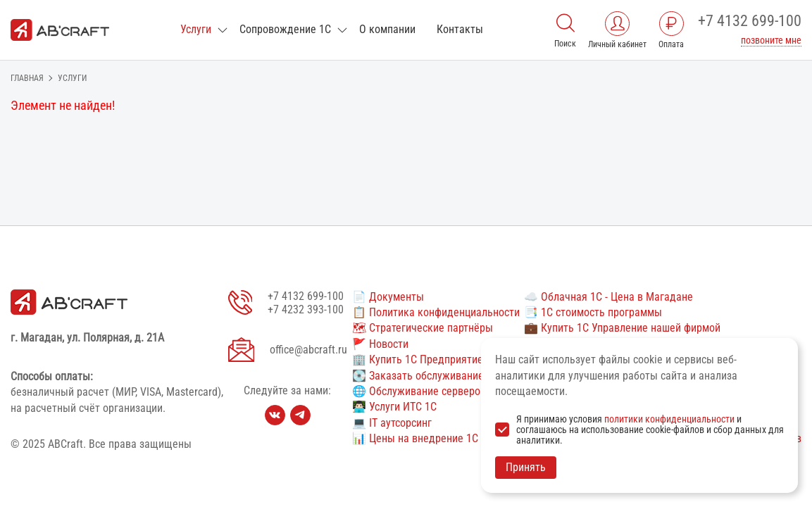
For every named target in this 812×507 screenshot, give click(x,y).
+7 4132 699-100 (750, 21)
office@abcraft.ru (308, 350)
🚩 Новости (380, 344)
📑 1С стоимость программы (593, 312)
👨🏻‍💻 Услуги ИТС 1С (394, 407)
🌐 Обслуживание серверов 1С (426, 391)
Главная (27, 78)
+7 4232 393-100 (306, 309)
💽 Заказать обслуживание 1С (425, 376)
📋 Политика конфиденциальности (436, 312)
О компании (387, 29)
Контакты (460, 29)
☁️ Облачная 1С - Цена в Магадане (608, 297)
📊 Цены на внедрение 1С (415, 438)
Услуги (196, 29)
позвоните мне (771, 40)
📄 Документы (388, 297)
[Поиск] (566, 21)
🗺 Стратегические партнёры (423, 328)
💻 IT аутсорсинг (392, 423)
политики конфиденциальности (669, 419)
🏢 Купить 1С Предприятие (418, 359)
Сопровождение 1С (285, 29)
